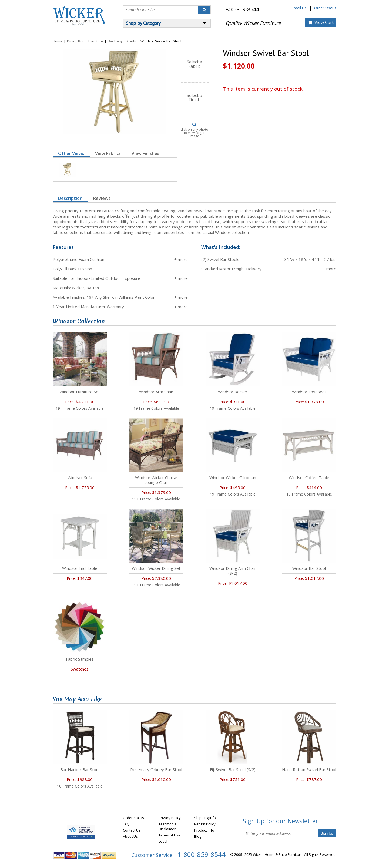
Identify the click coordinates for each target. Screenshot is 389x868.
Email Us (299, 8)
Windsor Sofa (80, 477)
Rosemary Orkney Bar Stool (156, 769)
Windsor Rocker (233, 392)
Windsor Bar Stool (309, 568)
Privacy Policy (170, 818)
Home (58, 41)
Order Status (325, 8)
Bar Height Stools (122, 41)
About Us (130, 836)
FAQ (126, 824)
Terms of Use (170, 835)
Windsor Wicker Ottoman (233, 477)
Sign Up (327, 833)
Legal (163, 841)
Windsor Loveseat (309, 392)
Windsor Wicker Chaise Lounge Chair (156, 480)
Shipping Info (205, 818)
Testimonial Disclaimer (168, 826)
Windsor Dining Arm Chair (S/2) (233, 571)
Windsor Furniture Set (80, 392)
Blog (198, 836)
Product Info (204, 830)
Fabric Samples (80, 659)
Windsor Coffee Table (309, 477)
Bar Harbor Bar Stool (80, 769)
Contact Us (132, 830)
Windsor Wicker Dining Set (156, 568)
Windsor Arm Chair (156, 392)
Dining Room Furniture (85, 41)
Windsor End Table (80, 568)
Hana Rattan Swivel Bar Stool (309, 769)
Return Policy (205, 824)
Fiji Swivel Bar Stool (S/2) (233, 769)
